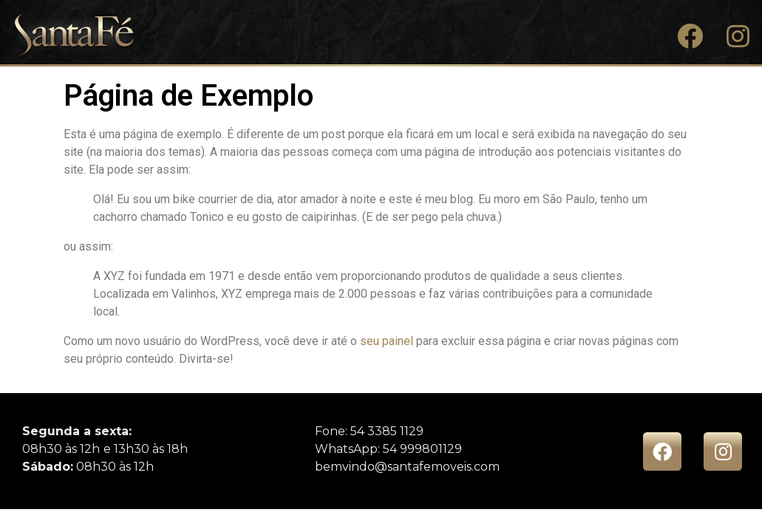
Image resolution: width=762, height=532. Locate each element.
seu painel (387, 341)
